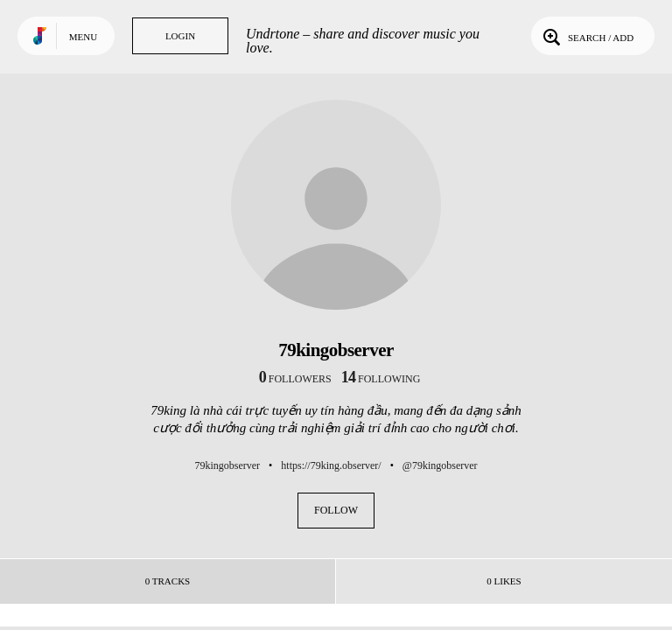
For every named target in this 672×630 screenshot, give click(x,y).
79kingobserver (227, 465)
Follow (336, 510)
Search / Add (587, 36)
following (381, 379)
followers (295, 379)
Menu (83, 37)
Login (180, 36)
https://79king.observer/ (331, 465)
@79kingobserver (440, 465)
